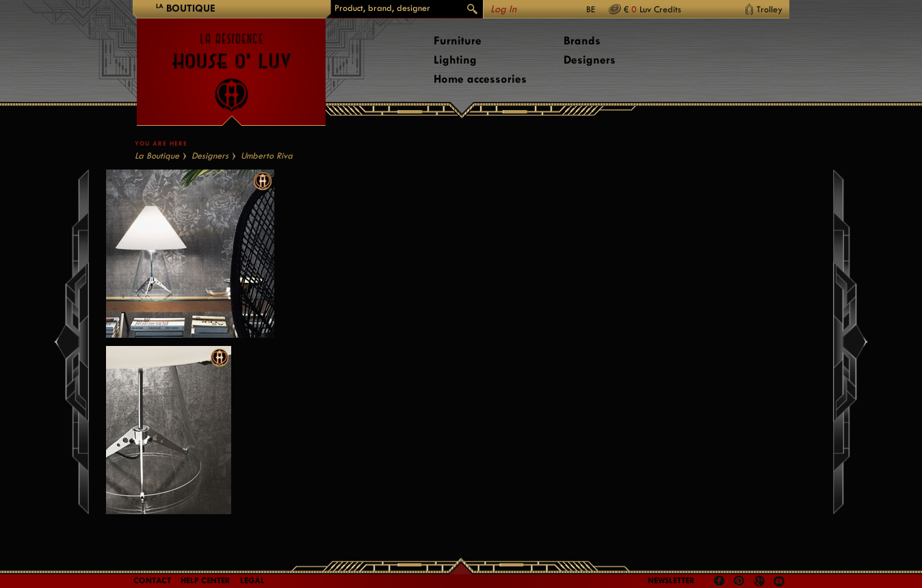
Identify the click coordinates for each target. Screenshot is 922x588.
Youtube (779, 581)
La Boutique (157, 156)
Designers (590, 60)
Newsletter (671, 580)
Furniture (458, 41)
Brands (582, 41)
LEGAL (252, 580)
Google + (761, 582)
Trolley (769, 9)
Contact (152, 580)
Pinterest (739, 581)
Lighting (455, 60)
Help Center (206, 580)
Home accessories (480, 79)
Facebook (720, 581)
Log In (503, 9)
